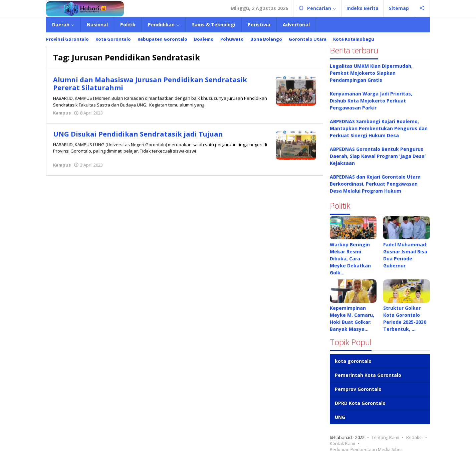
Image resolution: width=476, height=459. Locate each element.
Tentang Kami (385, 437)
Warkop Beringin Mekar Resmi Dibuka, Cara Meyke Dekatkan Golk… (350, 259)
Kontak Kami (342, 443)
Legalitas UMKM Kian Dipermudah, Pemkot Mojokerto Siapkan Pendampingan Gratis (371, 73)
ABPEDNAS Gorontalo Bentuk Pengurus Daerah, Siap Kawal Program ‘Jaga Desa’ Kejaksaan (378, 156)
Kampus (62, 113)
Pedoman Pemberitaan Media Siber (366, 449)
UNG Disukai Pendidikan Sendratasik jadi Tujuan (138, 134)
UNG (340, 417)
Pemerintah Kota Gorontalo (368, 375)
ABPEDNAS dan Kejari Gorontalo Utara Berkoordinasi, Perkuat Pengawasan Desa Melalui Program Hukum (375, 184)
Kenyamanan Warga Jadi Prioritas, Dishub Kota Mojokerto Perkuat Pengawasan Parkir (371, 101)
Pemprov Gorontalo (358, 389)
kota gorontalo (353, 361)
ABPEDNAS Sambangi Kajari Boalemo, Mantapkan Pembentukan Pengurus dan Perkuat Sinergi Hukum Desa (379, 128)
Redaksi (414, 437)
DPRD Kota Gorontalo (360, 403)
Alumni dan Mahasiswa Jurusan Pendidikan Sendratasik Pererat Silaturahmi (150, 84)
